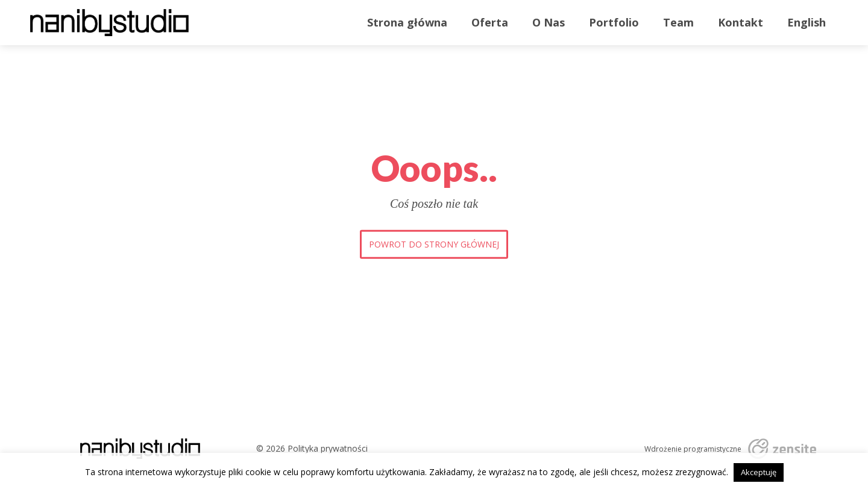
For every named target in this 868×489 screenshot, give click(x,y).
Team (678, 22)
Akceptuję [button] (759, 472)
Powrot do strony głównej (434, 244)
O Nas (549, 22)
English (807, 22)
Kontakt (741, 22)
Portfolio (614, 22)
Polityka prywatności (328, 448)
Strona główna (407, 22)
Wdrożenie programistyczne (693, 449)
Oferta (490, 22)
